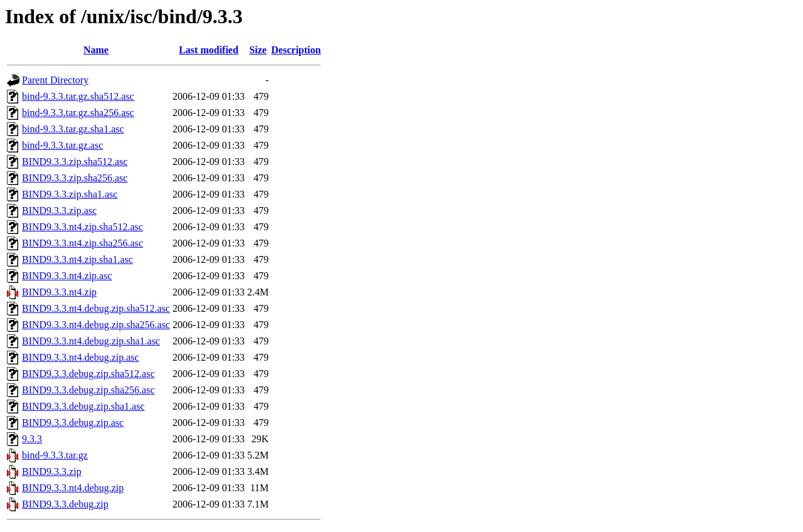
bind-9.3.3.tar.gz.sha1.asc (73, 129)
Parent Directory (55, 80)
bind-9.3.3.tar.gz (55, 455)
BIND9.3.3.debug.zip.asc (73, 423)
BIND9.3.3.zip (52, 471)
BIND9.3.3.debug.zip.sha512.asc (88, 374)
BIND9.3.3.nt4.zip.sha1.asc (77, 259)
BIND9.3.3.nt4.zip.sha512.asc (82, 227)
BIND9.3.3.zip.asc (59, 210)
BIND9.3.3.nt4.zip (59, 292)
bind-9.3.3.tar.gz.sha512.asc (78, 96)
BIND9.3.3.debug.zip (65, 504)
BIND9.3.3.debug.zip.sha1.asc (83, 406)
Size (258, 50)
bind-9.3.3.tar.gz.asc (62, 145)
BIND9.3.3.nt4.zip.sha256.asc (82, 243)
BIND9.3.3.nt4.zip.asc (67, 276)
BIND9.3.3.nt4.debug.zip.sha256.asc (96, 325)
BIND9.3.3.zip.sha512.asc (75, 162)
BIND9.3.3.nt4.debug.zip (73, 488)
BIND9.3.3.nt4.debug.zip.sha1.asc (91, 341)
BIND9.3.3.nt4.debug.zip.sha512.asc (96, 308)
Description (296, 50)
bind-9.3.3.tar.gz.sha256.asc (78, 113)
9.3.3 (32, 439)
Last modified (209, 50)
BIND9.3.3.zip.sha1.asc (70, 194)
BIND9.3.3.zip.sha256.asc (75, 178)
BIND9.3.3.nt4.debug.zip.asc (81, 357)
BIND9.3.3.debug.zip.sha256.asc (88, 390)
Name (96, 50)
